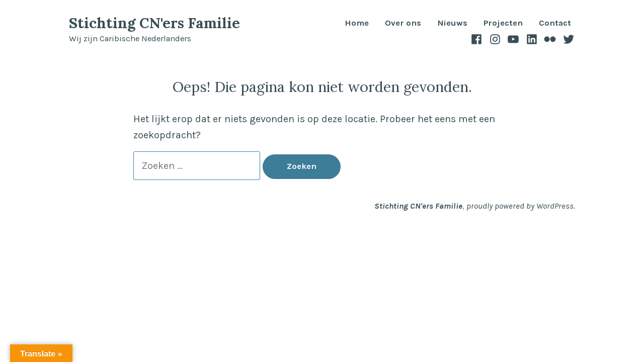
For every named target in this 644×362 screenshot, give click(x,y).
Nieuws (452, 23)
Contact (555, 23)
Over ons (403, 23)
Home (357, 23)
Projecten (503, 23)
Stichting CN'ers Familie (154, 23)
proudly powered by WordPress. (521, 206)
